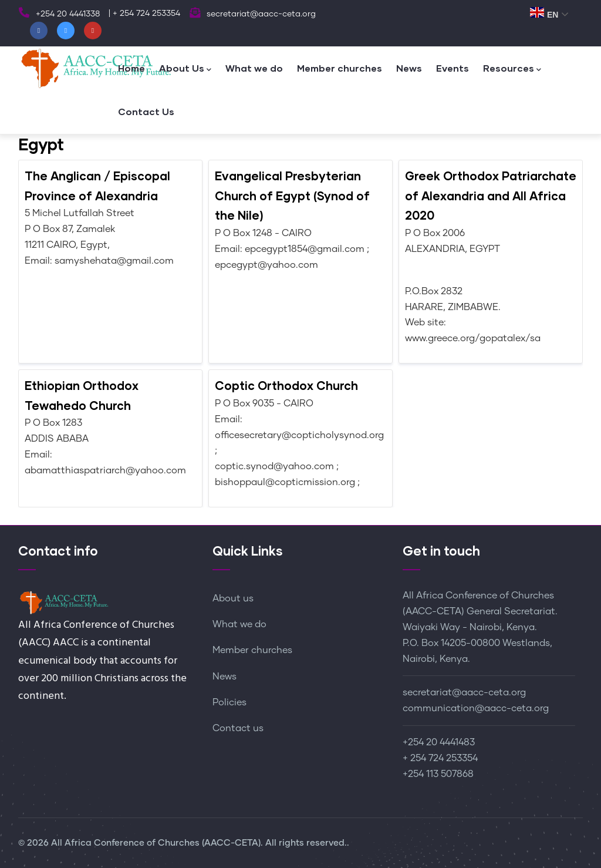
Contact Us (146, 111)
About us (233, 598)
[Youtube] (93, 31)
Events (453, 68)
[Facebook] (39, 31)
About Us (185, 69)
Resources (512, 69)
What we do (254, 68)
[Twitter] (66, 31)
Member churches (340, 68)
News (409, 68)
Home (131, 68)
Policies (229, 702)
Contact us (238, 728)
